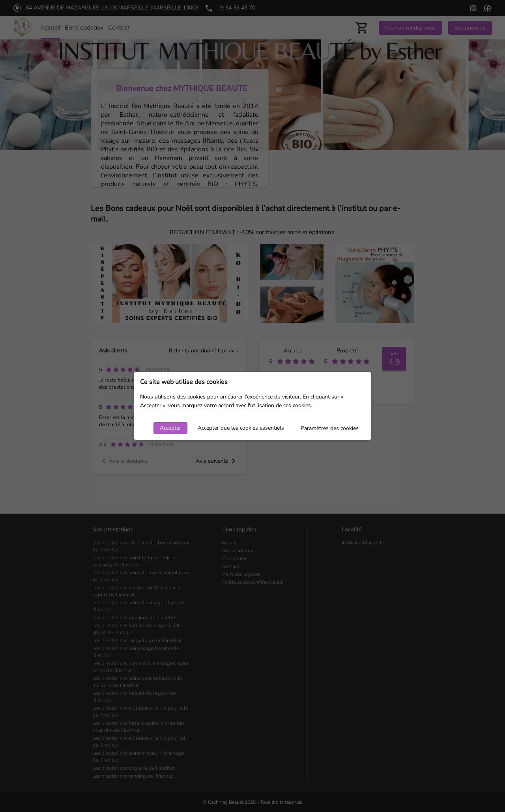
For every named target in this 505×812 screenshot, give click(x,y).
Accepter (170, 428)
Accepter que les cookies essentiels (241, 428)
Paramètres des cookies (330, 428)
